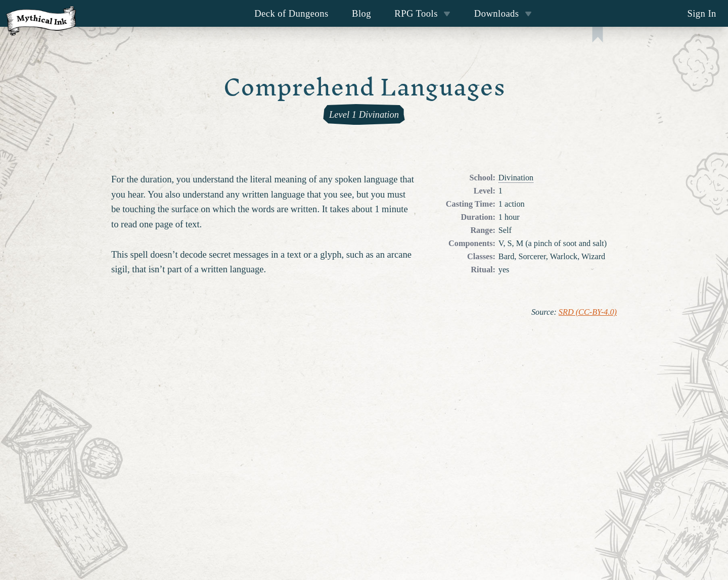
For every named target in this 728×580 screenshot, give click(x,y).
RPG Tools (422, 13)
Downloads (503, 13)
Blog (361, 13)
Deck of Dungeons (291, 13)
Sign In (701, 13)
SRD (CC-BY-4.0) (588, 312)
